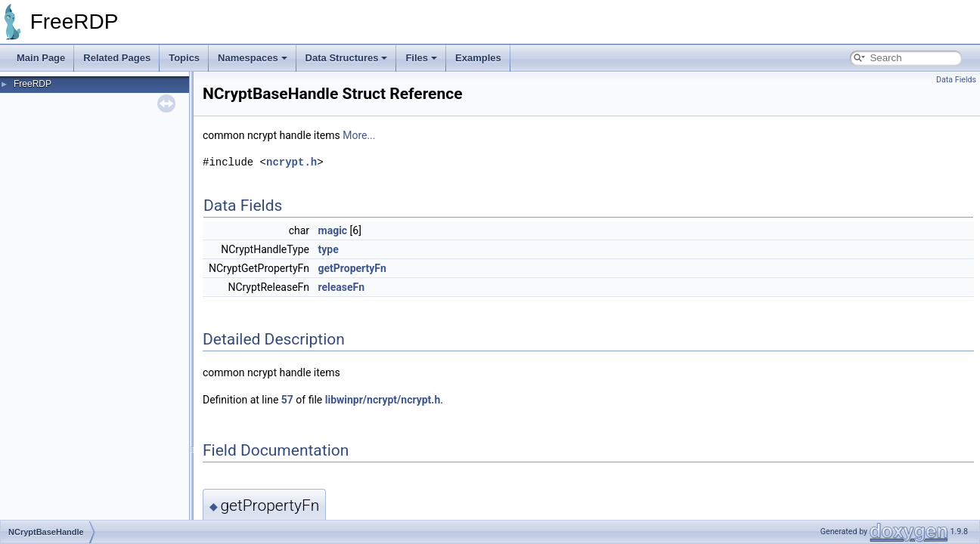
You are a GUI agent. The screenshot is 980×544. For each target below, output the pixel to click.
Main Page (41, 58)
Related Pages (117, 58)
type (329, 249)
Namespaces (253, 58)
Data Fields (956, 80)
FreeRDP (33, 84)
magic (333, 230)
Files (421, 58)
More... (359, 135)
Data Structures (347, 58)
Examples (478, 58)
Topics (184, 58)
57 (287, 400)
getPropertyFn (352, 268)
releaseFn (342, 287)
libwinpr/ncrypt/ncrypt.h (383, 400)
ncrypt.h (292, 162)
